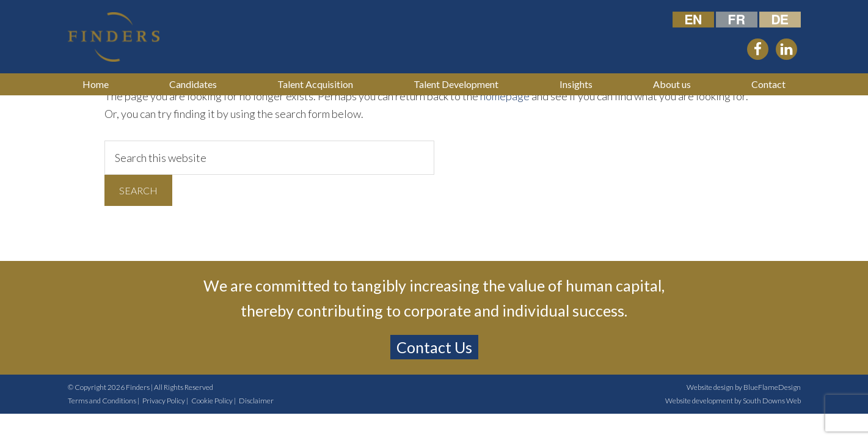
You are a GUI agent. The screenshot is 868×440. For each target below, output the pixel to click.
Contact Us (434, 347)
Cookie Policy (212, 401)
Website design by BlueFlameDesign (744, 387)
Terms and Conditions (102, 401)
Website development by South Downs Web (733, 401)
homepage (505, 96)
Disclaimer (256, 401)
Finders (138, 387)
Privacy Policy (164, 401)
